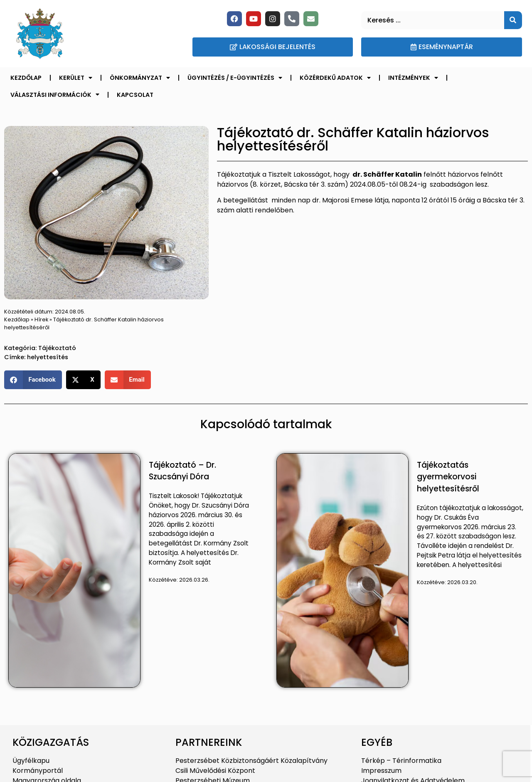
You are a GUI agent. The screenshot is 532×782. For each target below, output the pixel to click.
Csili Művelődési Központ (215, 771)
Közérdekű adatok (335, 78)
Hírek (41, 319)
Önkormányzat (140, 78)
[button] (33, 380)
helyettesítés (48, 357)
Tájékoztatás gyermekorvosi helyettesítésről (448, 477)
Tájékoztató (57, 348)
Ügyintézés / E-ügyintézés (235, 78)
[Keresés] (513, 20)
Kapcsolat (135, 95)
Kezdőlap (26, 78)
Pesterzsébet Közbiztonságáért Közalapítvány (251, 761)
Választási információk (55, 94)
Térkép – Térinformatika (401, 761)
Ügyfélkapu (31, 761)
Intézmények (413, 78)
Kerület (76, 78)
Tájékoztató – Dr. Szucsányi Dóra (182, 471)
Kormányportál (38, 771)
